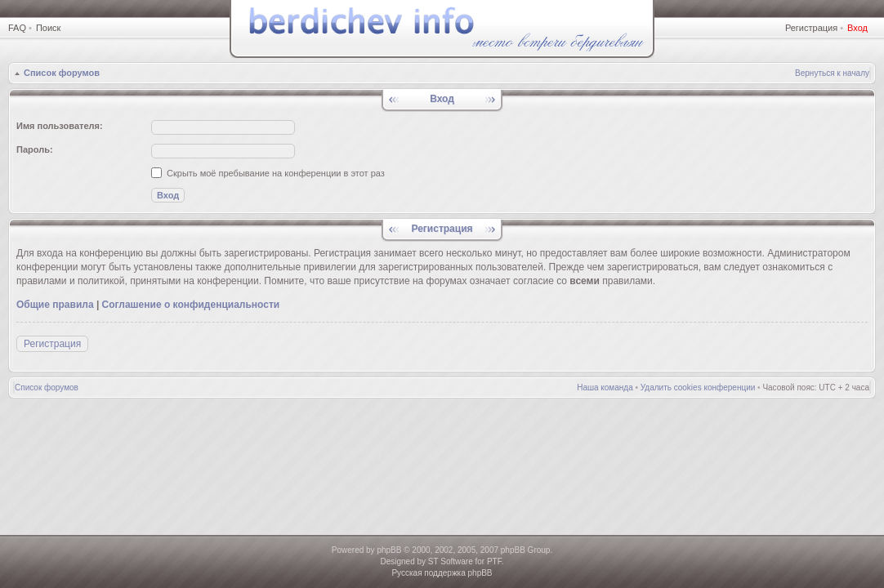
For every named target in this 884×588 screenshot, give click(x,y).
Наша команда (605, 388)
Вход (857, 28)
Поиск (48, 28)
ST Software (451, 561)
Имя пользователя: (60, 126)
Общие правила (55, 305)
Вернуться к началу (832, 73)
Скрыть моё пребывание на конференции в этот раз (268, 173)
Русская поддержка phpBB (442, 573)
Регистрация (811, 28)
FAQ (17, 28)
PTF (494, 561)
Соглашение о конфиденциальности (191, 305)
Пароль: (35, 149)
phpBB (389, 550)
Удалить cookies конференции (698, 388)
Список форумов (62, 73)
